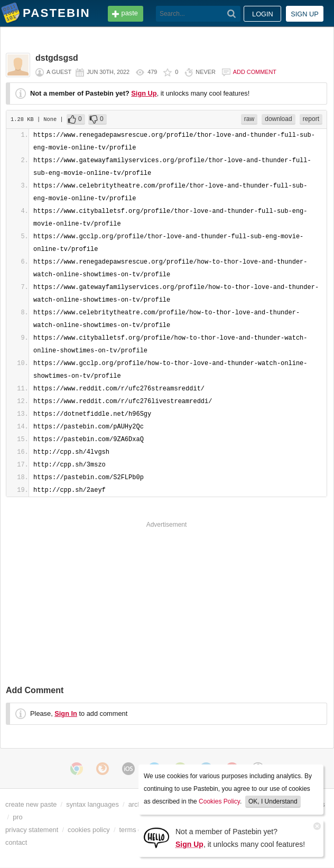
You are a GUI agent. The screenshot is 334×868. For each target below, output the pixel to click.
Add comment (255, 72)
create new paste (31, 804)
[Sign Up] (156, 837)
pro (18, 817)
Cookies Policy (219, 801)
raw (249, 119)
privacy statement (32, 830)
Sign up (305, 14)
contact (16, 842)
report (311, 119)
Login (263, 14)
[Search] (232, 14)
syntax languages (92, 804)
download (278, 119)
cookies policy (89, 830)
